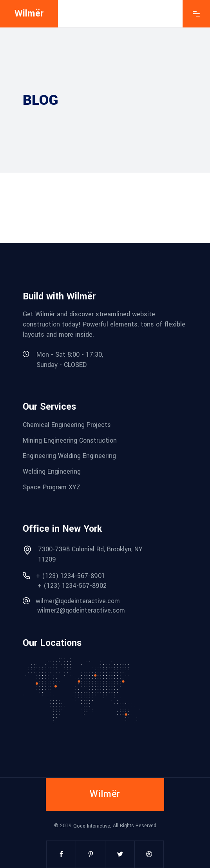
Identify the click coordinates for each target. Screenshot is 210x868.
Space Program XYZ (52, 487)
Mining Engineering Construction (70, 440)
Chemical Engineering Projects (67, 425)
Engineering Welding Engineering (69, 456)
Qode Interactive (92, 826)
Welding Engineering (52, 471)
